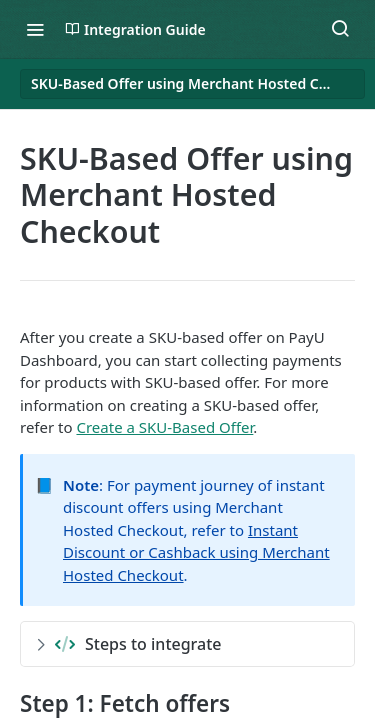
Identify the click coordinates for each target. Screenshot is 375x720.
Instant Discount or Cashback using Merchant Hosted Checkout (196, 552)
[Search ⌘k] (340, 29)
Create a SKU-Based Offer (164, 427)
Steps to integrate (129, 644)
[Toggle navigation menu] (35, 29)
